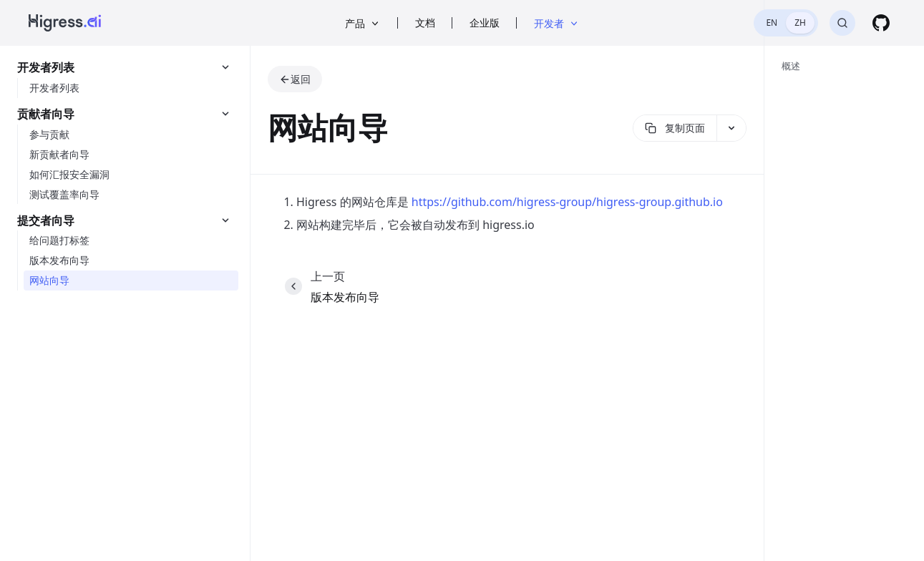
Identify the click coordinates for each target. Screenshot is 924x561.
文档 (425, 23)
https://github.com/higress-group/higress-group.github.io (567, 202)
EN (772, 23)
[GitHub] (881, 23)
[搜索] (842, 23)
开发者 (557, 23)
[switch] (786, 23)
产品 (363, 23)
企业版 (485, 23)
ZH (800, 23)
